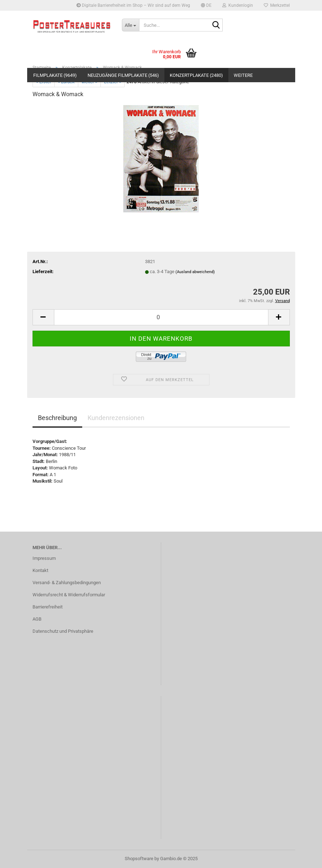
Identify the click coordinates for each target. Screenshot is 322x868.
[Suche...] (130, 25)
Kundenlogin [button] (238, 5)
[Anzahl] (161, 317)
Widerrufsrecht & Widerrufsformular (69, 595)
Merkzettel (277, 5)
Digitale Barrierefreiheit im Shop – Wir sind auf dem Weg (133, 5)
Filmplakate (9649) (55, 75)
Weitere (243, 75)
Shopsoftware (139, 859)
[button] (206, 5)
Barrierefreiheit (48, 607)
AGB (37, 619)
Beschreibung (57, 418)
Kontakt (40, 570)
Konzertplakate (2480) (196, 75)
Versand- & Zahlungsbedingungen (67, 583)
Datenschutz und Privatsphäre (63, 631)
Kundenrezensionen (116, 418)
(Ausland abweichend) (195, 272)
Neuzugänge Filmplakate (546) (123, 75)
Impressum (44, 558)
